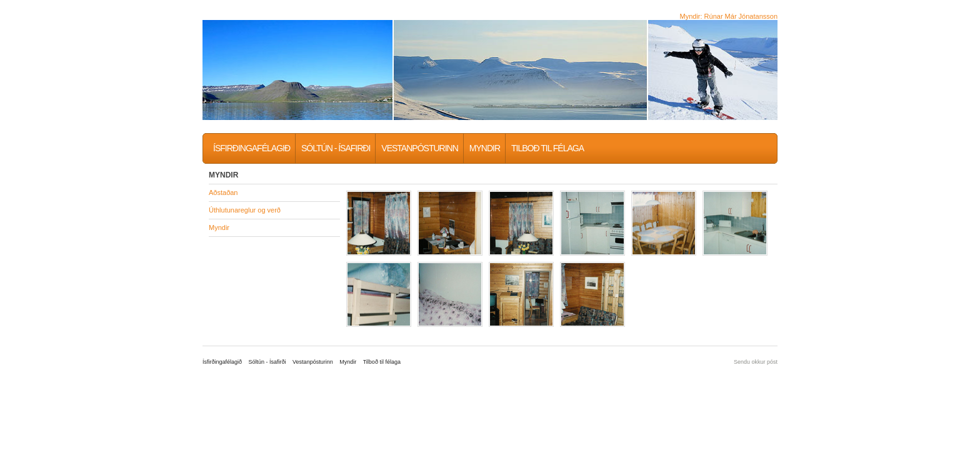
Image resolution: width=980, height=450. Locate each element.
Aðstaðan (223, 192)
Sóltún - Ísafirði (336, 148)
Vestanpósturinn (419, 148)
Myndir (485, 148)
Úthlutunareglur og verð (245, 210)
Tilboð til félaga (547, 148)
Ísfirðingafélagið (252, 148)
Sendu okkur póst (756, 362)
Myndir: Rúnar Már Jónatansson (728, 16)
